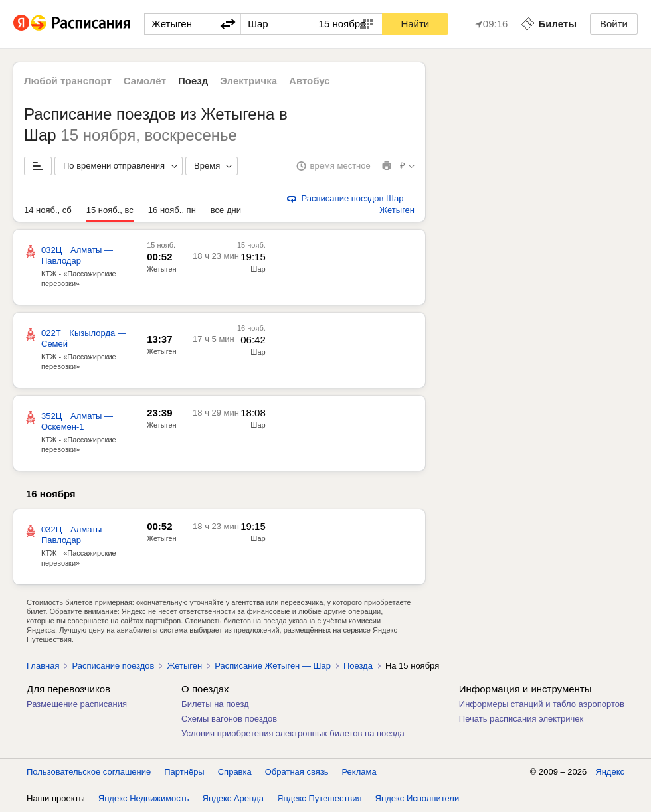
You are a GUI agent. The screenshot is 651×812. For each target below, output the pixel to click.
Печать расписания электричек (521, 719)
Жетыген (162, 269)
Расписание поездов (113, 666)
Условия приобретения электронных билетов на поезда (293, 733)
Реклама (359, 772)
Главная (43, 666)
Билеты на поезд (215, 704)
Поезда (358, 666)
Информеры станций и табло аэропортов (542, 704)
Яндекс (610, 772)
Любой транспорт (68, 81)
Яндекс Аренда (233, 798)
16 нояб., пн (172, 210)
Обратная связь (297, 772)
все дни (226, 210)
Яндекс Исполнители (418, 798)
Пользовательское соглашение (89, 772)
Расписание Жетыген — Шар (273, 666)
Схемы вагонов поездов (229, 719)
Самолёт (145, 81)
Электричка (248, 81)
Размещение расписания (77, 704)
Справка (235, 772)
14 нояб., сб (48, 210)
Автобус (310, 81)
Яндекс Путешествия (320, 798)
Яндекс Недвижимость (144, 798)
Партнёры (184, 772)
